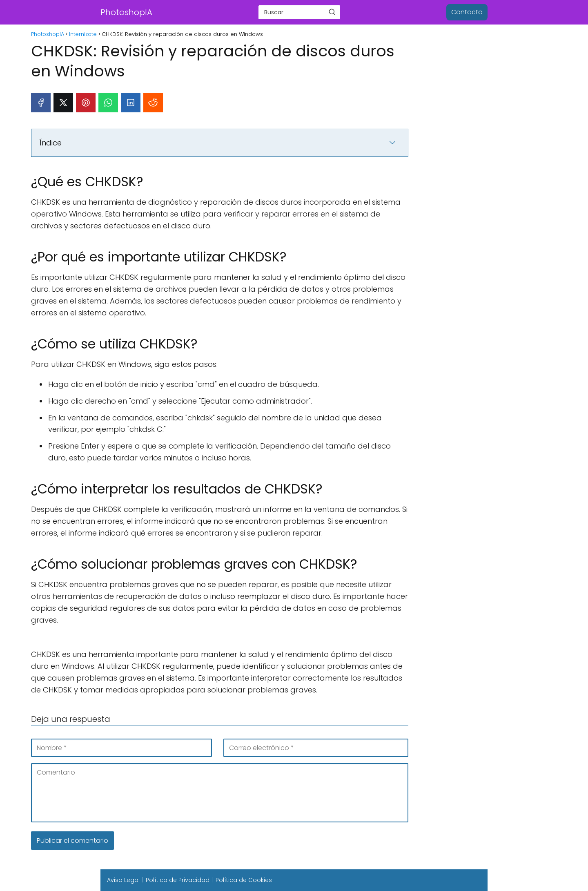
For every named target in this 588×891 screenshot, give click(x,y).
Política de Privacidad (178, 880)
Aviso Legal (123, 880)
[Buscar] (332, 12)
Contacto (467, 12)
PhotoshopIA (126, 12)
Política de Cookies (244, 880)
